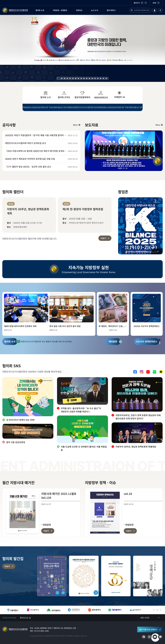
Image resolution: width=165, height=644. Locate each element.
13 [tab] (92, 78)
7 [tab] (76, 78)
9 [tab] (81, 78)
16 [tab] (101, 78)
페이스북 (135, 372)
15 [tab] (98, 78)
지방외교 (79, 10)
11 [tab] (87, 78)
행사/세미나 (111, 10)
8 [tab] (78, 78)
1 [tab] (59, 78)
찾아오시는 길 (25, 618)
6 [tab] (73, 78)
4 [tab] (67, 78)
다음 (161, 610)
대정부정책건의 (101, 95)
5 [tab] (70, 78)
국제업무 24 (119, 95)
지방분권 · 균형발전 (60, 10)
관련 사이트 (145, 618)
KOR (156, 3)
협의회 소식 (46, 95)
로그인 (155, 10)
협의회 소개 (40, 10)
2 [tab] (62, 78)
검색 (132, 10)
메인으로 (15, 629)
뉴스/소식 (95, 10)
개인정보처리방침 (9, 618)
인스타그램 (142, 372)
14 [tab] (95, 78)
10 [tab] (84, 78)
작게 (146, 3)
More (75, 125)
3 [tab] (65, 78)
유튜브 (148, 372)
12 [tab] (89, 78)
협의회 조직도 (64, 95)
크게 (142, 3)
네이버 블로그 (154, 372)
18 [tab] (106, 78)
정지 (158, 251)
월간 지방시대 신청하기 (148, 629)
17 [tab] (103, 78)
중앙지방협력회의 (82, 95)
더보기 (103, 238)
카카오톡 (161, 372)
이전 (154, 610)
